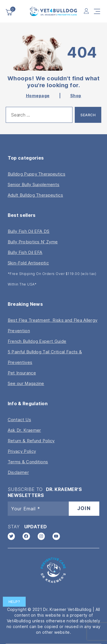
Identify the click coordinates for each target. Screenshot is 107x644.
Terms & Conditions (28, 462)
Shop (76, 96)
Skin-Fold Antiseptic (28, 263)
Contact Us (19, 420)
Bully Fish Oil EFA (25, 252)
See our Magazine (26, 383)
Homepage (38, 96)
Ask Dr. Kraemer (24, 430)
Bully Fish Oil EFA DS (29, 231)
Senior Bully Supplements (34, 185)
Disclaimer (18, 472)
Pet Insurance (22, 373)
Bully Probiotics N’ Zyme (33, 242)
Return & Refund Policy (31, 441)
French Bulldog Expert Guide (37, 341)
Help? (14, 602)
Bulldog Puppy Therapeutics (37, 174)
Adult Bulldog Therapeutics (35, 195)
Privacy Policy (22, 451)
